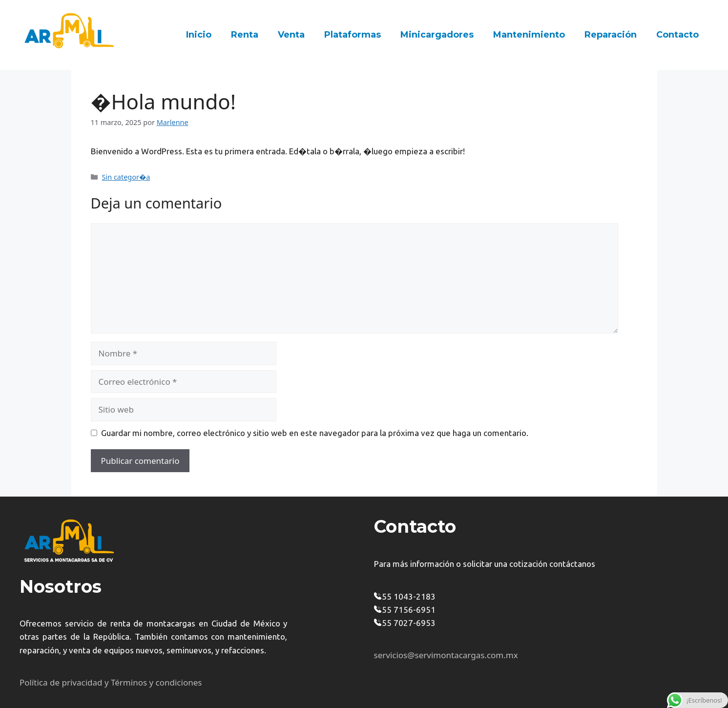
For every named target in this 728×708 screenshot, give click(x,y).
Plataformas (353, 35)
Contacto (677, 35)
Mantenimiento (529, 35)
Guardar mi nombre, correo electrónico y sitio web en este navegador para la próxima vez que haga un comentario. (315, 433)
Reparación (611, 35)
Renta (245, 35)
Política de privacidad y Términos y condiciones (111, 682)
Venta (291, 35)
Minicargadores (437, 35)
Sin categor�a (126, 177)
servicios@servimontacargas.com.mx (446, 655)
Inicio (199, 35)
